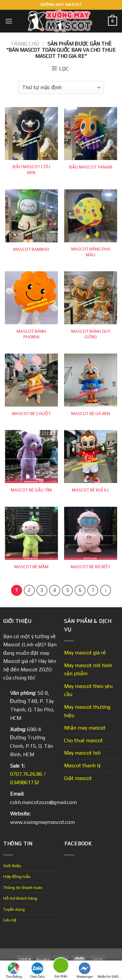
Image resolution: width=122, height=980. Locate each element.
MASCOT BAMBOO (31, 249)
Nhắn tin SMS (108, 970)
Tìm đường (14, 970)
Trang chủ (25, 44)
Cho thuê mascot (83, 740)
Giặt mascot (78, 778)
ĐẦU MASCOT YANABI (91, 167)
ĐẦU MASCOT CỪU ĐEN (31, 169)
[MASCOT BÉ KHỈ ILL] (91, 456)
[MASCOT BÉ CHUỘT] (31, 380)
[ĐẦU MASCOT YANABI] (91, 134)
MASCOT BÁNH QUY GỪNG (91, 334)
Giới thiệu (12, 866)
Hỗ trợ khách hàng (20, 898)
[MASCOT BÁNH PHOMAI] (31, 298)
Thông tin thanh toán (23, 887)
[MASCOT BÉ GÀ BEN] (91, 380)
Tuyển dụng (14, 909)
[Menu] (9, 21)
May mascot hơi (82, 753)
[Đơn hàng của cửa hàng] (61, 87)
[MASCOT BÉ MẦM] (31, 533)
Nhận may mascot (85, 728)
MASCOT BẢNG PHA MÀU (91, 252)
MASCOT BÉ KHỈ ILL (91, 490)
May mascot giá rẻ (85, 653)
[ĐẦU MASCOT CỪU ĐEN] (31, 134)
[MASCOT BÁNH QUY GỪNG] (91, 298)
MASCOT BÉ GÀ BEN (91, 413)
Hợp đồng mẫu (17, 876)
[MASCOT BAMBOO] (31, 216)
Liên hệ (10, 920)
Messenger (85, 970)
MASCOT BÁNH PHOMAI (31, 334)
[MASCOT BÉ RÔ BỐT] (91, 533)
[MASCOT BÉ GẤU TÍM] (31, 456)
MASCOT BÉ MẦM (31, 567)
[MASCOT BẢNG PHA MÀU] (91, 216)
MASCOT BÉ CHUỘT (31, 413)
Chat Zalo (37, 970)
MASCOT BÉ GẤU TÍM (31, 490)
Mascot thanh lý (82, 765)
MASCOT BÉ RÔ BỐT (91, 567)
